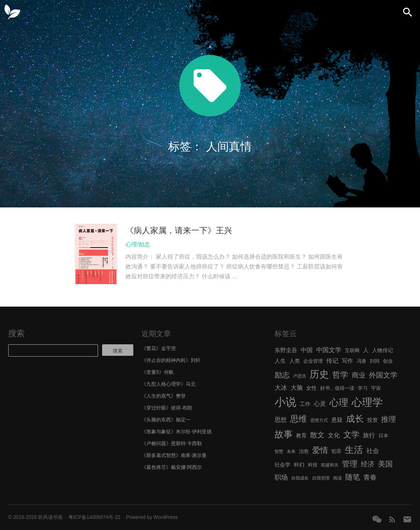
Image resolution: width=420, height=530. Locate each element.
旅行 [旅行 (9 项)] (369, 435)
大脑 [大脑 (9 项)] (297, 388)
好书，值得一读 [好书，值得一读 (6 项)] (337, 388)
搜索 (16, 333)
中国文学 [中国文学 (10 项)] (329, 350)
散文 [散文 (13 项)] (317, 435)
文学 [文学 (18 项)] (352, 434)
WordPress (165, 517)
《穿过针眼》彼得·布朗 (167, 408)
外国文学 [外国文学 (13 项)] (383, 375)
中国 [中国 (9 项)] (307, 350)
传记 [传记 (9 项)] (332, 361)
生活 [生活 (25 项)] (354, 450)
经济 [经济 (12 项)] (368, 464)
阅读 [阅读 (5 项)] (337, 478)
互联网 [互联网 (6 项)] (352, 350)
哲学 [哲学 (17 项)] (340, 375)
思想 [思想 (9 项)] (280, 420)
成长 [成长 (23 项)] (355, 419)
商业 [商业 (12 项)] (359, 375)
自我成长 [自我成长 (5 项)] (300, 478)
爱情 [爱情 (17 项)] (320, 450)
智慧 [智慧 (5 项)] (279, 451)
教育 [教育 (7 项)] (301, 436)
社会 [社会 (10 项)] (373, 451)
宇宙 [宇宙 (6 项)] (376, 388)
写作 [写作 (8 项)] (347, 361)
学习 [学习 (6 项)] (363, 388)
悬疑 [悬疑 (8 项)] (337, 420)
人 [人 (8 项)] (366, 350)
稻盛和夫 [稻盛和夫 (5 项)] (330, 465)
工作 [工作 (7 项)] (305, 404)
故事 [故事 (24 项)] (283, 434)
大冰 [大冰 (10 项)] (281, 388)
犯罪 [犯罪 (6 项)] (336, 451)
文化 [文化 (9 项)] (334, 435)
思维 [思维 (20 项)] (298, 419)
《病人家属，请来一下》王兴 (179, 230)
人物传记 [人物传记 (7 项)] (382, 350)
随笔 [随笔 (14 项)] (353, 477)
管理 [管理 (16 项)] (350, 464)
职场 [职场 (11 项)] (281, 477)
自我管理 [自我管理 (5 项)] (321, 478)
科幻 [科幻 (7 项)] (299, 465)
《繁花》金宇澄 (159, 348)
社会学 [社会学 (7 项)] (282, 465)
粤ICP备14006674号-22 (95, 517)
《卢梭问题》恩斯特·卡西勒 (172, 444)
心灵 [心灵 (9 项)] (320, 404)
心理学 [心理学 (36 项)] (367, 402)
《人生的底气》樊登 (164, 396)
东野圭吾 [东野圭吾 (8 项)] (286, 350)
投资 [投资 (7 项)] (372, 420)
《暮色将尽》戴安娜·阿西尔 (172, 467)
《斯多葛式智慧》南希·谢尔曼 (174, 455)
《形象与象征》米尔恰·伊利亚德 (177, 432)
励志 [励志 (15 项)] (282, 375)
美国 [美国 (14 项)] (386, 464)
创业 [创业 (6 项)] (388, 361)
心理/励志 (138, 244)
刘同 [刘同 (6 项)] (374, 361)
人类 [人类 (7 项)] (294, 361)
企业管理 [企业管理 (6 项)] (313, 361)
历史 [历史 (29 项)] (319, 374)
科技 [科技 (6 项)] (313, 465)
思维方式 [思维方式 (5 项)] (319, 420)
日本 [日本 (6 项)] (383, 436)
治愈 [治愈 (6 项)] (304, 451)
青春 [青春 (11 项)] (370, 477)
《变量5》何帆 (158, 372)
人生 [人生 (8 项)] (280, 361)
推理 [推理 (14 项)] (388, 419)
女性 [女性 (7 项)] (311, 388)
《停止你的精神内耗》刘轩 (171, 360)
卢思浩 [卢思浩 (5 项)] (300, 376)
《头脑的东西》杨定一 (166, 420)
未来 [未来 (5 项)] (291, 451)
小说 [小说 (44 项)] (285, 402)
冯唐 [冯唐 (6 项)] (361, 361)
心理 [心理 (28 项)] (339, 403)
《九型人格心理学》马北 (169, 384)
